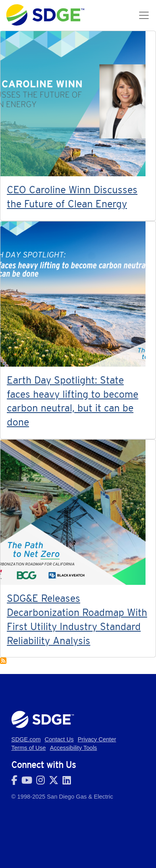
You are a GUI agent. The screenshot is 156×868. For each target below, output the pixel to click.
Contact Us (59, 739)
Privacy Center (97, 739)
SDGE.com (26, 739)
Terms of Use (29, 748)
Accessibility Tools (74, 748)
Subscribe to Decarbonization (3, 661)
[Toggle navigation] (144, 15)
